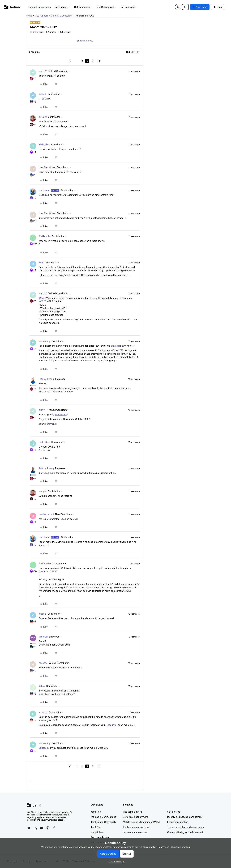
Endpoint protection (178, 822)
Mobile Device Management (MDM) (142, 822)
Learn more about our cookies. (174, 847)
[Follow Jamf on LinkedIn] (35, 828)
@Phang (51, 424)
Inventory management (135, 832)
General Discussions (40, 7)
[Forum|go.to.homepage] (12, 7)
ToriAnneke (45, 236)
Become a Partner (100, 837)
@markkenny (60, 414)
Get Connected (84, 7)
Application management (136, 827)
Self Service (174, 812)
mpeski (42, 94)
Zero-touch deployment (136, 817)
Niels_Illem (44, 144)
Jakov (42, 686)
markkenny (45, 341)
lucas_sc (43, 712)
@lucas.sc (44, 748)
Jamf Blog (96, 827)
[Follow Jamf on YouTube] (41, 828)
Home (29, 16)
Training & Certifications (103, 817)
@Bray (42, 298)
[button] (200, 7)
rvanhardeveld (46, 514)
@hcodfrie (111, 725)
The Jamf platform (133, 812)
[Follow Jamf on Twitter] (29, 828)
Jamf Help (96, 812)
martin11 (43, 71)
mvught (43, 117)
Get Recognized (107, 7)
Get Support (62, 7)
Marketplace (97, 832)
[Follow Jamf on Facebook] (54, 828)
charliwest (44, 190)
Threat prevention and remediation (186, 827)
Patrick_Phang (46, 379)
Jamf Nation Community (103, 822)
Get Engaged (129, 7)
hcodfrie (43, 167)
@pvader (115, 346)
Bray (41, 262)
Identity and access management (185, 817)
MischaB (43, 637)
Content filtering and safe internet (185, 832)
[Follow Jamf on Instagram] (48, 828)
